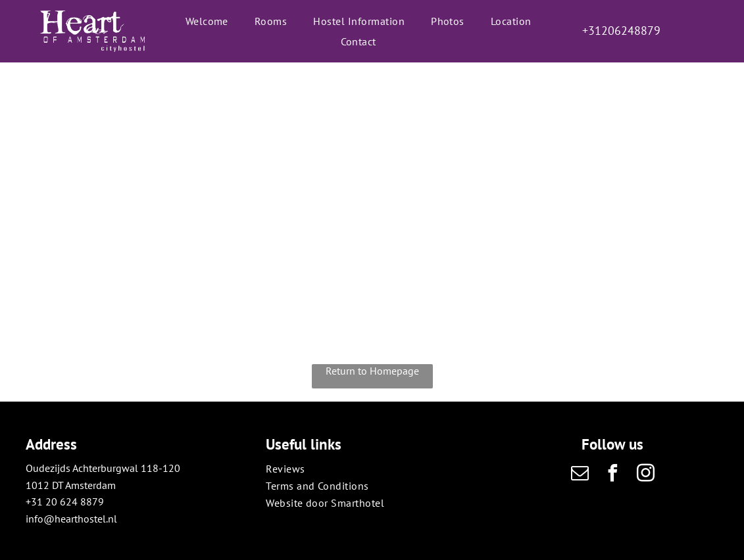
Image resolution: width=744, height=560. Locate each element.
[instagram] (645, 475)
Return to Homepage (372, 371)
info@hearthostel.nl (71, 519)
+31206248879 (621, 31)
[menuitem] (207, 21)
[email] (580, 475)
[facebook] (612, 475)
